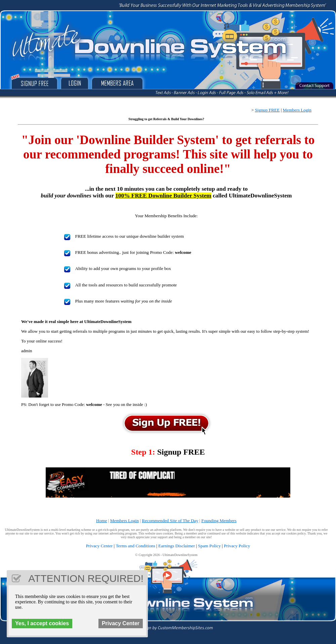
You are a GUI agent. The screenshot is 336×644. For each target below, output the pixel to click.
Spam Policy (209, 546)
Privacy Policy (237, 546)
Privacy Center (99, 546)
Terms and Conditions (135, 546)
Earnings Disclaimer (177, 546)
